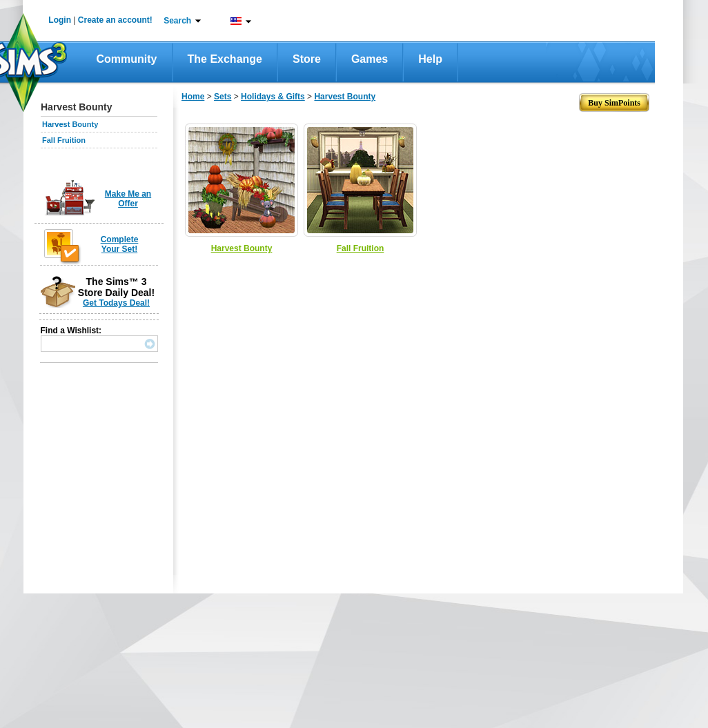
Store (307, 59)
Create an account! (115, 20)
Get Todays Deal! (116, 303)
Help (430, 59)
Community (127, 59)
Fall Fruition (64, 140)
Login (60, 20)
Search (177, 21)
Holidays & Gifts (273, 97)
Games (370, 59)
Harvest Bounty (70, 124)
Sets (223, 97)
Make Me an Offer (128, 199)
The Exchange (225, 59)
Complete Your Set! (120, 244)
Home (193, 97)
